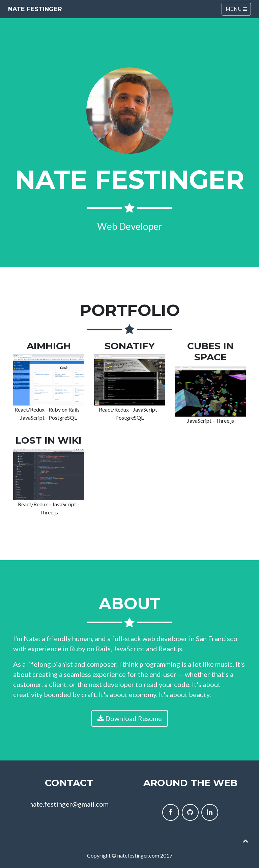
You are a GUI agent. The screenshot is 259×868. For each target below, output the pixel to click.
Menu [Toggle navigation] (236, 9)
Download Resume (130, 718)
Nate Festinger (35, 9)
